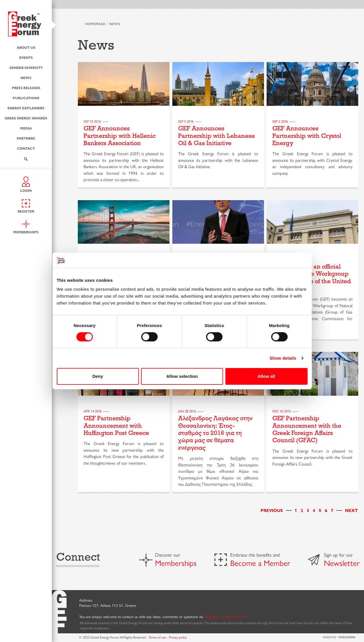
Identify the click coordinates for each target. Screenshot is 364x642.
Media (26, 128)
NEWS (115, 24)
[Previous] (272, 510)
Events (26, 57)
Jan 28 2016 (187, 411)
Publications (26, 98)
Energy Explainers (26, 108)
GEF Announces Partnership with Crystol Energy (307, 136)
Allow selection (182, 376)
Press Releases (26, 88)
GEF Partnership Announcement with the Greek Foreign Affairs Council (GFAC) (307, 429)
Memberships (176, 563)
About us (26, 47)
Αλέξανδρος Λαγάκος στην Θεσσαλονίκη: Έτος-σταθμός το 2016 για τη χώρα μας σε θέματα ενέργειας (215, 433)
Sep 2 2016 (280, 121)
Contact (26, 148)
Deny (98, 376)
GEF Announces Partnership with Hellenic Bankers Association (120, 136)
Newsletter (342, 563)
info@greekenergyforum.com (226, 616)
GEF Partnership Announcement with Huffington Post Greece (116, 426)
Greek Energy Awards (26, 118)
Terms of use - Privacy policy (168, 637)
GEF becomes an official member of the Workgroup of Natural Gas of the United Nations (312, 277)
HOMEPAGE (95, 24)
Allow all (266, 376)
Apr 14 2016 (93, 411)
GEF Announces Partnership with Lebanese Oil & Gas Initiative (216, 136)
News (26, 78)
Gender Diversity (26, 67)
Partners (26, 138)
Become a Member (260, 563)
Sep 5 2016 (186, 121)
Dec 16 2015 (282, 411)
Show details (283, 358)
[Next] (351, 510)
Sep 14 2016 (92, 121)
